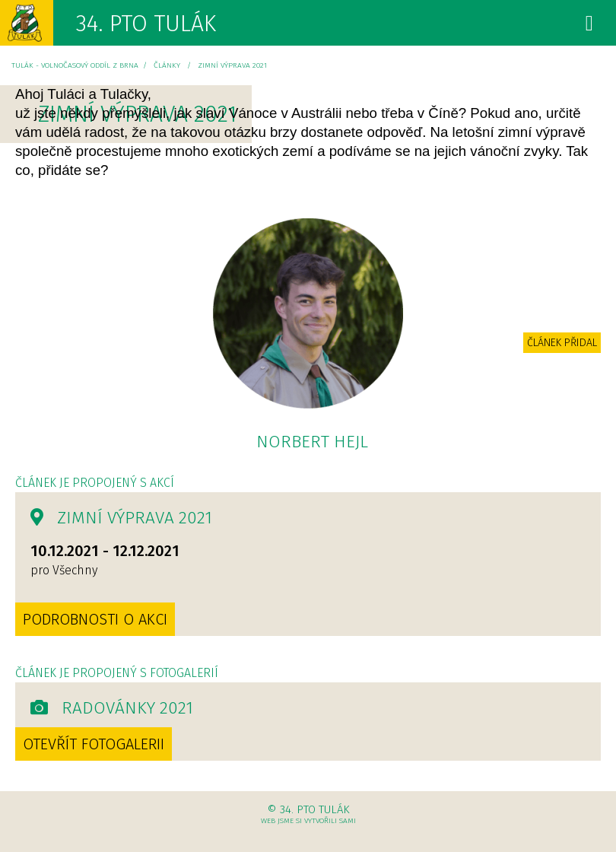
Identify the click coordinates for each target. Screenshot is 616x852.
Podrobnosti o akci (95, 619)
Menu (570, 29)
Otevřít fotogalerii (94, 744)
